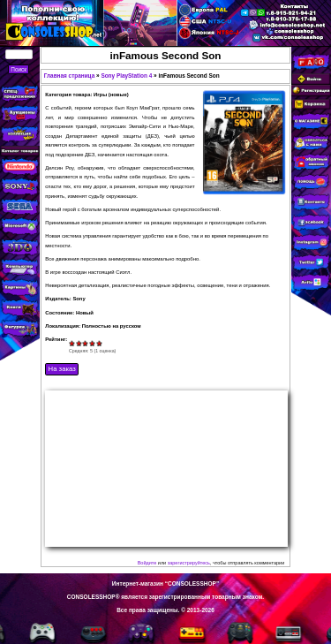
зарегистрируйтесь (189, 563)
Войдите (147, 563)
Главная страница (70, 76)
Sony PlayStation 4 (126, 76)
